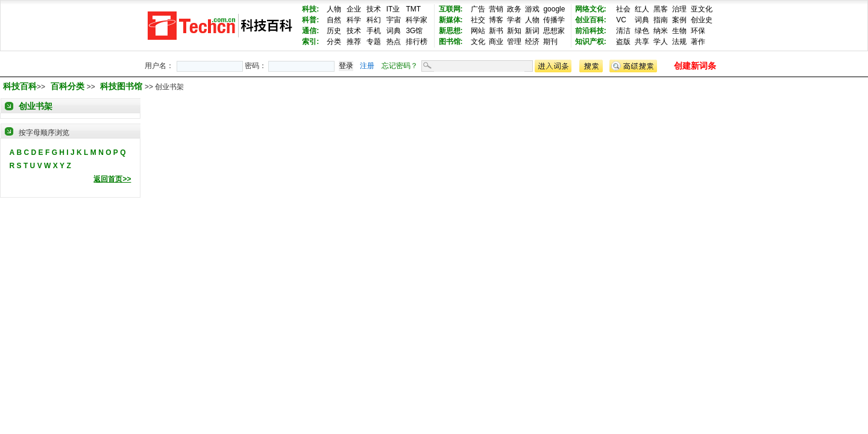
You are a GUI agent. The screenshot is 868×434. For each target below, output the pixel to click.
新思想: (451, 31)
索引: (310, 42)
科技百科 (20, 86)
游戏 (532, 9)
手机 (374, 31)
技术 (374, 9)
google (554, 9)
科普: (310, 20)
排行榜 (417, 42)
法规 (679, 42)
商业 (496, 42)
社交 (478, 20)
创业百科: (591, 20)
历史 (334, 31)
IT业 (393, 9)
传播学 (554, 20)
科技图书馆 (122, 86)
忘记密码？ (400, 66)
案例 (679, 20)
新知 (514, 31)
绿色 (642, 31)
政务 (514, 9)
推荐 (354, 42)
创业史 (702, 20)
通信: (310, 31)
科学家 (417, 20)
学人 (661, 42)
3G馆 (414, 31)
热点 (394, 42)
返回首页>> (112, 179)
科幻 (374, 20)
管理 (514, 42)
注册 (367, 66)
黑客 (661, 9)
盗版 (623, 42)
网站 (478, 31)
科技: (310, 9)
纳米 (661, 31)
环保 (698, 31)
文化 (478, 42)
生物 (679, 31)
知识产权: (591, 42)
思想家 (554, 31)
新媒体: (451, 20)
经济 (532, 42)
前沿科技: (591, 31)
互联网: (451, 9)
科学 (354, 20)
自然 (334, 20)
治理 (679, 9)
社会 (623, 9)
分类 (334, 42)
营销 (496, 9)
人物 (334, 9)
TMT (413, 9)
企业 (354, 9)
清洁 (623, 31)
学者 (514, 20)
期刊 (550, 42)
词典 (394, 31)
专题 (374, 42)
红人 (642, 9)
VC (621, 20)
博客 (496, 20)
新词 (532, 31)
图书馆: (451, 42)
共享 (642, 42)
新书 (496, 31)
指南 (661, 20)
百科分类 (68, 86)
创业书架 (36, 106)
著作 (698, 42)
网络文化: (591, 9)
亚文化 (702, 9)
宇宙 (394, 20)
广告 (478, 9)
